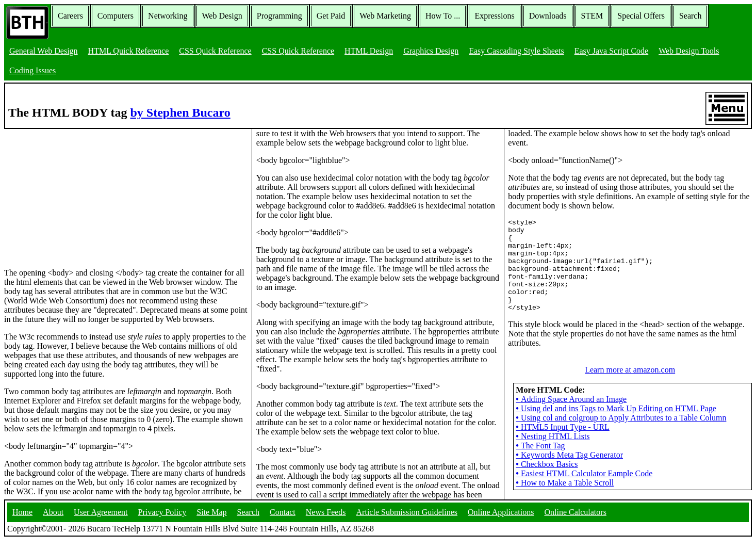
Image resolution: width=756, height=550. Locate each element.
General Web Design (44, 51)
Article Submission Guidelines (407, 521)
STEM (592, 16)
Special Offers (641, 16)
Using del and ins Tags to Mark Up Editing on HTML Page (616, 427)
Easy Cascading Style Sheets (516, 51)
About (53, 521)
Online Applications (501, 521)
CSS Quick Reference (215, 51)
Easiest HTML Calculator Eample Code (584, 492)
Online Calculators (575, 521)
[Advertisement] (81, 193)
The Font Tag (540, 464)
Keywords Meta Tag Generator (569, 473)
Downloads (548, 16)
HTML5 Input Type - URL (563, 446)
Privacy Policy (162, 521)
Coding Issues (32, 70)
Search (691, 16)
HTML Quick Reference (129, 51)
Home (22, 521)
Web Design (222, 16)
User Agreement (101, 521)
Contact (283, 521)
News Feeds (326, 521)
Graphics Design (431, 51)
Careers (70, 16)
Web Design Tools (689, 51)
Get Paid (331, 16)
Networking (168, 16)
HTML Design (369, 51)
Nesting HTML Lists (553, 455)
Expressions (494, 16)
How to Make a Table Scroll (565, 501)
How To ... (443, 16)
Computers (116, 16)
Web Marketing (385, 16)
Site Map (211, 521)
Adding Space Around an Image (571, 418)
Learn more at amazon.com (630, 388)
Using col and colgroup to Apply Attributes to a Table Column (621, 436)
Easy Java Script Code (612, 51)
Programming (280, 16)
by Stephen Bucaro (180, 112)
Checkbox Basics (547, 483)
